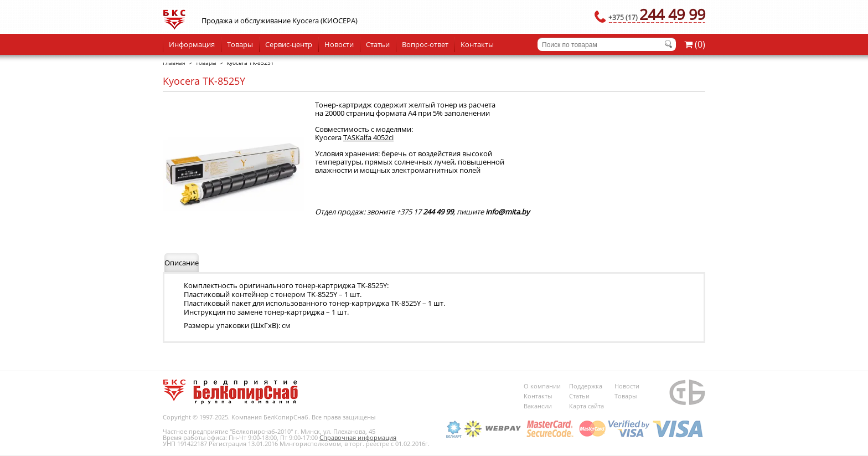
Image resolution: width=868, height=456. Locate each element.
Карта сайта (587, 406)
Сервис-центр (289, 44)
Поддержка (586, 386)
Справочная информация (358, 437)
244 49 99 (657, 14)
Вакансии (538, 406)
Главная (174, 63)
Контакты (477, 44)
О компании (542, 386)
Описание (182, 263)
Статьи (378, 44)
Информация (192, 44)
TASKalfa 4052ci (368, 137)
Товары (240, 44)
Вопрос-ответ (425, 44)
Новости (339, 44)
